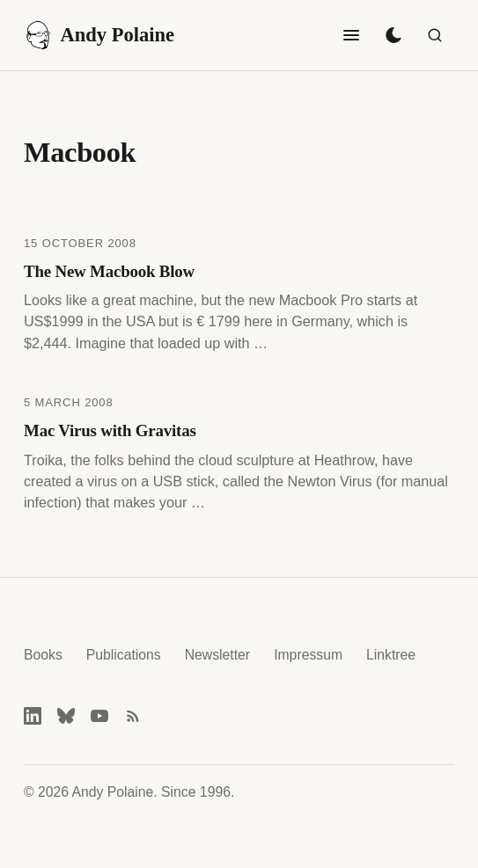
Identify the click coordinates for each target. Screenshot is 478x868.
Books (43, 655)
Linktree (391, 655)
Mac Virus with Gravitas (110, 430)
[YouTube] (99, 716)
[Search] (435, 35)
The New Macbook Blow (109, 271)
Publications (124, 655)
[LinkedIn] (33, 716)
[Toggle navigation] (351, 35)
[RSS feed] (133, 716)
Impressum (308, 655)
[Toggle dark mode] (393, 35)
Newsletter (217, 655)
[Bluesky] (66, 716)
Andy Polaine (99, 35)
